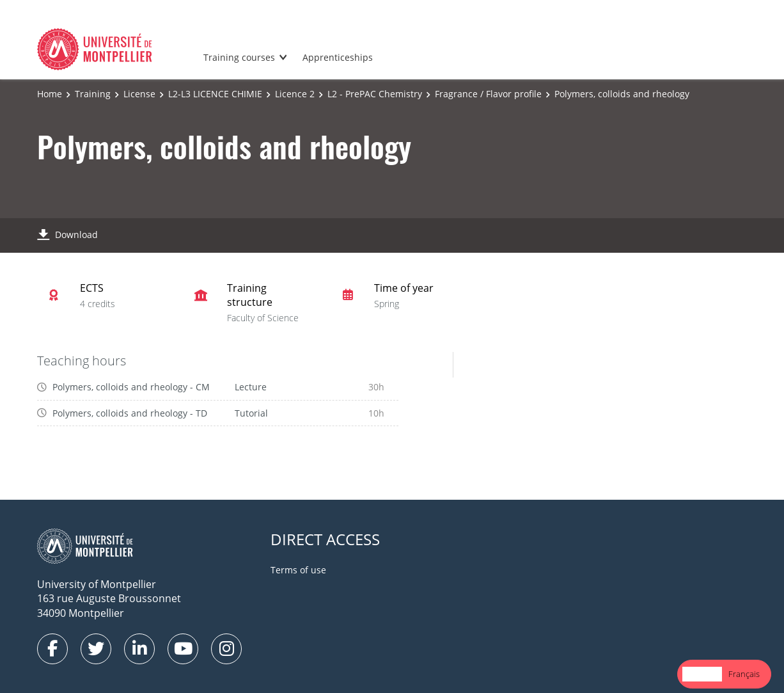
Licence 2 (295, 94)
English (702, 674)
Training (93, 94)
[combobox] (702, 674)
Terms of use (298, 570)
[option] (744, 674)
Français (744, 674)
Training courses (239, 57)
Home (50, 94)
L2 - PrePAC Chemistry (375, 94)
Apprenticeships (338, 57)
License (139, 94)
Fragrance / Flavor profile (488, 94)
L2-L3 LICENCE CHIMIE (215, 94)
